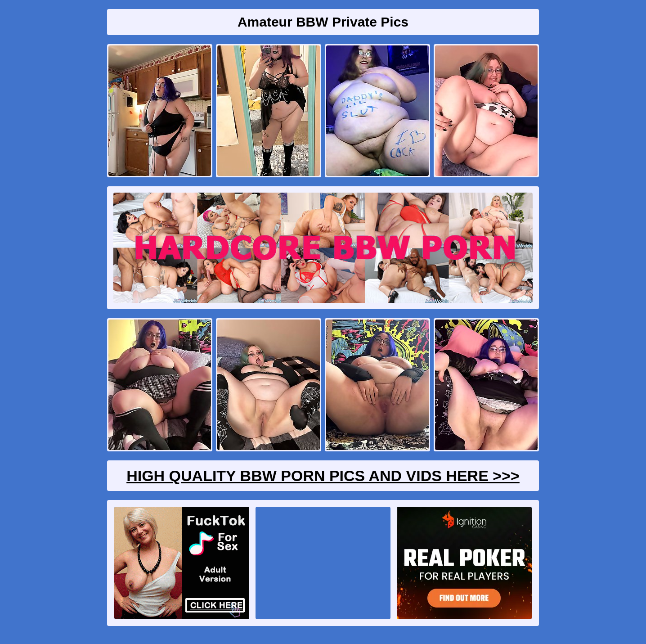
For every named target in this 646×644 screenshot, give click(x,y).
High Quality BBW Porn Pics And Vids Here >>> (323, 476)
